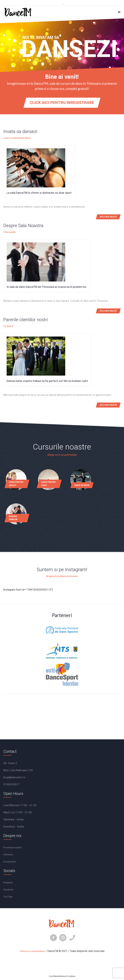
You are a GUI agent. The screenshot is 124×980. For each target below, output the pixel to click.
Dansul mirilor (13, 518)
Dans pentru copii (48, 484)
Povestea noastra (12, 847)
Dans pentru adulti (16, 484)
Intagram (8, 883)
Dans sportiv (82, 485)
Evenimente (10, 862)
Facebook (8, 890)
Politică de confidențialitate (32, 951)
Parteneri (8, 855)
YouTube (8, 897)
